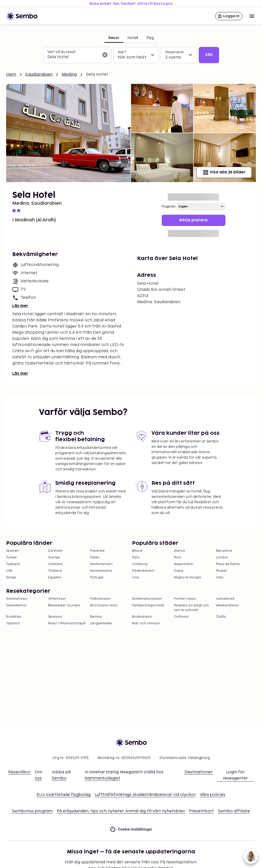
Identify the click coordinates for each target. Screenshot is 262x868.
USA (9, 571)
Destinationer (199, 772)
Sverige (54, 558)
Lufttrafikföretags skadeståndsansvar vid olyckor (145, 795)
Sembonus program (32, 811)
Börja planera (193, 220)
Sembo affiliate (234, 811)
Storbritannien (101, 564)
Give (135, 578)
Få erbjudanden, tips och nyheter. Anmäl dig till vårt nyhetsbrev (121, 811)
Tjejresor (13, 623)
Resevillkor (19, 772)
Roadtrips (14, 617)
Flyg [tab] (150, 38)
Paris (136, 558)
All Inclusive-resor (104, 605)
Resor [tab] (114, 38)
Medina (69, 75)
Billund (137, 551)
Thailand (55, 571)
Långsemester (101, 623)
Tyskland (13, 564)
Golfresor (181, 617)
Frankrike (97, 551)
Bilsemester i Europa (64, 605)
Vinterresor (57, 599)
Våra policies (213, 795)
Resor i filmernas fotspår (67, 623)
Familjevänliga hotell (148, 605)
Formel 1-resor (185, 599)
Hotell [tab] (133, 38)
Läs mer (20, 306)
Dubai (179, 571)
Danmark (55, 551)
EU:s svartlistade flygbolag (64, 795)
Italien (95, 558)
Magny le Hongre (188, 578)
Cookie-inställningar (131, 829)
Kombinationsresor (147, 599)
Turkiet (11, 558)
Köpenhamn (184, 564)
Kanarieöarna (101, 571)
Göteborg (140, 564)
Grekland (55, 564)
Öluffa (221, 617)
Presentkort (201, 811)
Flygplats (169, 207)
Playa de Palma (228, 564)
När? (122, 52)
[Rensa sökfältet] (105, 55)
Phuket (221, 571)
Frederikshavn (143, 571)
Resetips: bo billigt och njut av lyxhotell (191, 608)
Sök (209, 55)
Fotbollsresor (100, 599)
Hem (11, 75)
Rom (178, 558)
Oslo (220, 578)
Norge (11, 578)
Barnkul (96, 617)
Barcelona (224, 551)
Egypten (55, 578)
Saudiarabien (39, 75)
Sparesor (55, 617)
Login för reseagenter (235, 775)
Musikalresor (142, 617)
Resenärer (175, 52)
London (222, 558)
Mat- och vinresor (146, 623)
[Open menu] (252, 16)
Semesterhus (16, 605)
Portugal (97, 578)
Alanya (179, 551)
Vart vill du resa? (61, 52)
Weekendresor (228, 605)
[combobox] (73, 57)
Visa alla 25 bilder (224, 172)
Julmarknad (225, 599)
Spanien (13, 551)
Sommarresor (17, 599)
